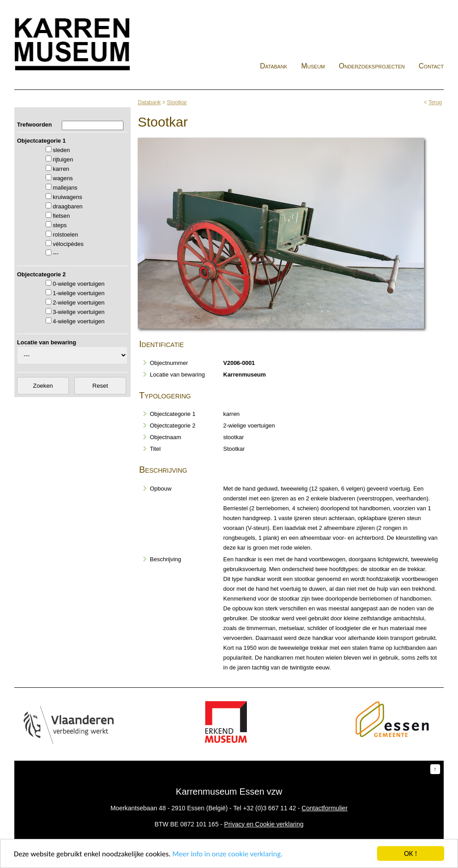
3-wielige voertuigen (79, 312)
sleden (61, 150)
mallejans (65, 188)
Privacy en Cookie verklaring (264, 824)
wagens (63, 178)
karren (61, 169)
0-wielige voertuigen (79, 284)
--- (56, 253)
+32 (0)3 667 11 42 (269, 808)
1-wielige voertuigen (79, 293)
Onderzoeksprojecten (372, 66)
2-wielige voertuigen (79, 303)
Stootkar (177, 102)
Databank (274, 66)
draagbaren (68, 206)
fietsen (61, 216)
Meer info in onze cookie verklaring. (227, 854)
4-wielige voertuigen (79, 321)
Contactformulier (324, 808)
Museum (313, 66)
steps (60, 225)
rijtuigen (63, 159)
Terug (435, 102)
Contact (431, 66)
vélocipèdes (68, 244)
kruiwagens (68, 197)
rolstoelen (65, 235)
